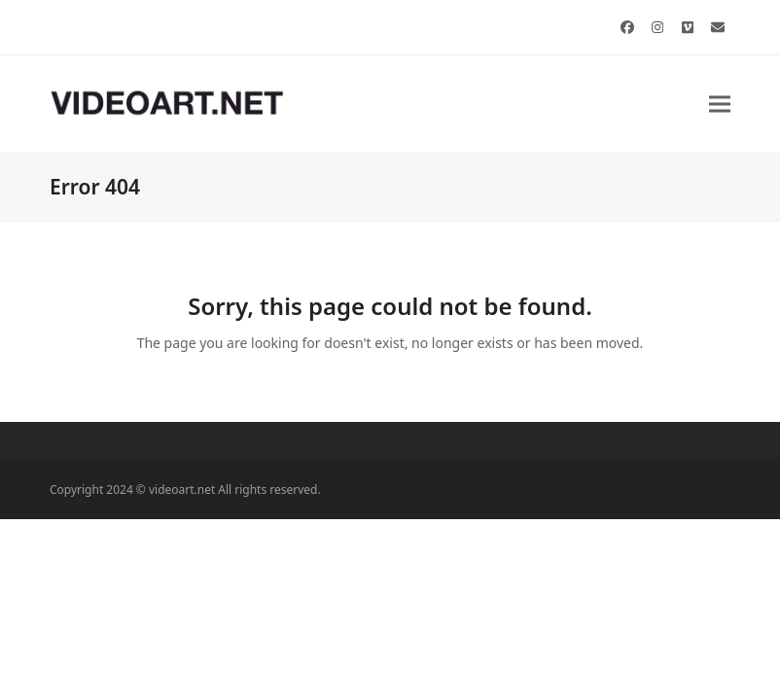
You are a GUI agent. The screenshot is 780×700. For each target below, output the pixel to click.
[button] (720, 104)
